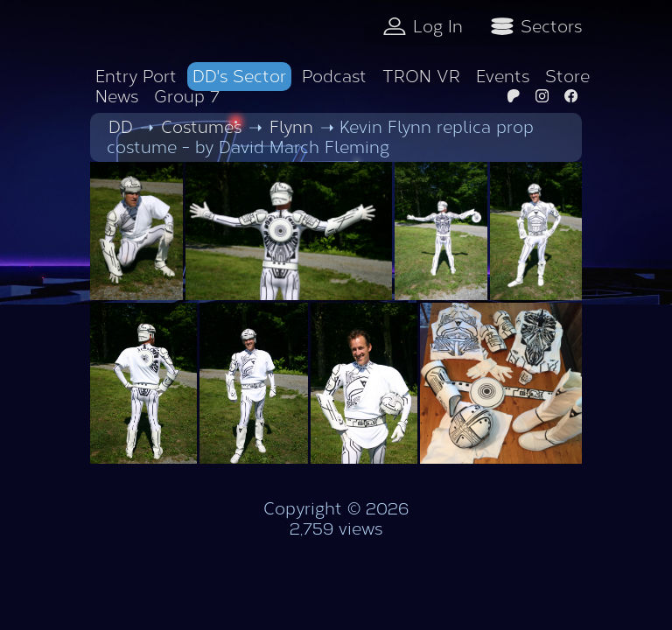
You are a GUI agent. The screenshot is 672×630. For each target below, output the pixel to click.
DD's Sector (239, 77)
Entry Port (136, 77)
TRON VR (421, 77)
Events (503, 77)
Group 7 (187, 97)
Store (567, 77)
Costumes (201, 127)
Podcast (334, 77)
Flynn (291, 127)
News (117, 97)
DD (121, 127)
